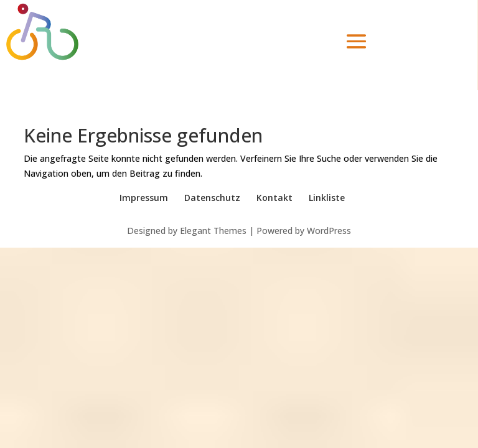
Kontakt (274, 198)
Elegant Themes (213, 231)
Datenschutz (212, 198)
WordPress (329, 231)
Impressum (144, 198)
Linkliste (327, 198)
